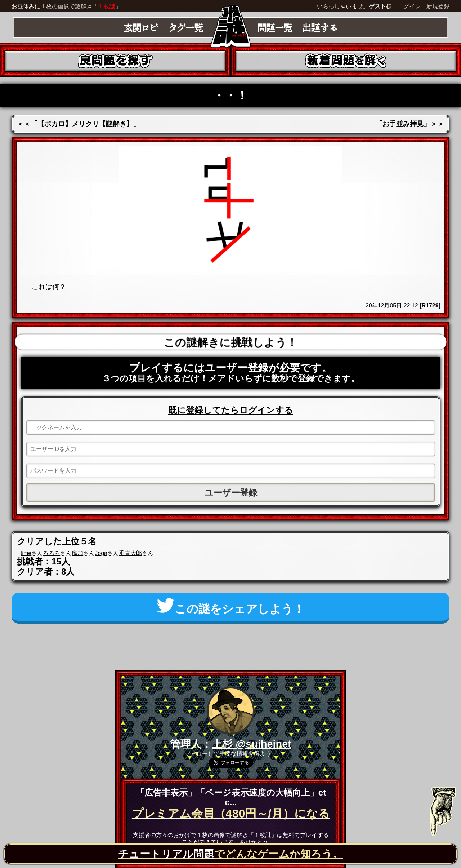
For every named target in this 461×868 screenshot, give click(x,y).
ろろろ (52, 553)
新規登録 (438, 6)
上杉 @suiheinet (252, 744)
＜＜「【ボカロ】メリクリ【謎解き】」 (79, 124)
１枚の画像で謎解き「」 (81, 6)
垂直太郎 (130, 553)
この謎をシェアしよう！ (231, 607)
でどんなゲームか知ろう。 (230, 854)
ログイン (409, 6)
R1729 (430, 305)
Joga (101, 553)
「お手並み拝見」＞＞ (410, 124)
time (26, 553)
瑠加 (77, 553)
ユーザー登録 (231, 493)
